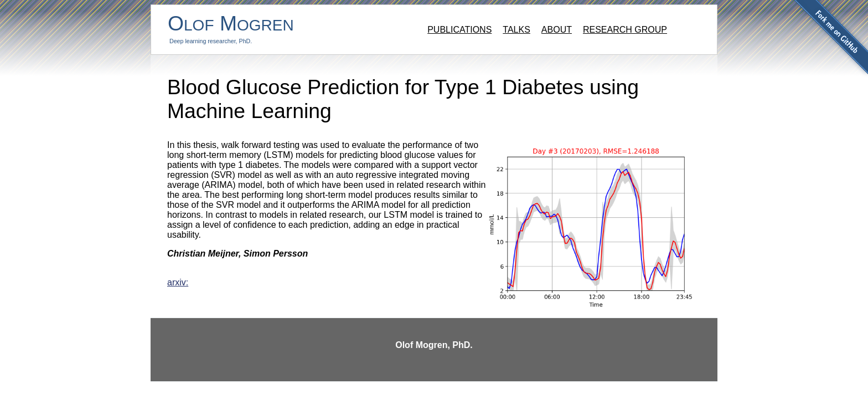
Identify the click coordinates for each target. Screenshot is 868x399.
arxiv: (178, 282)
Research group (625, 30)
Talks (516, 30)
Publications (459, 30)
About (557, 30)
